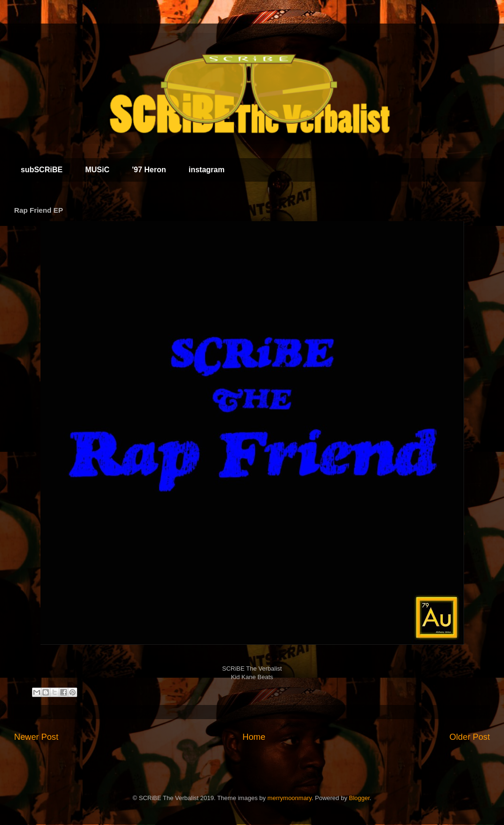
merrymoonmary (289, 798)
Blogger (360, 798)
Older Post (470, 737)
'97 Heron (149, 170)
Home (254, 737)
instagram (207, 170)
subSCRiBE (42, 170)
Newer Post (36, 737)
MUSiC (97, 170)
